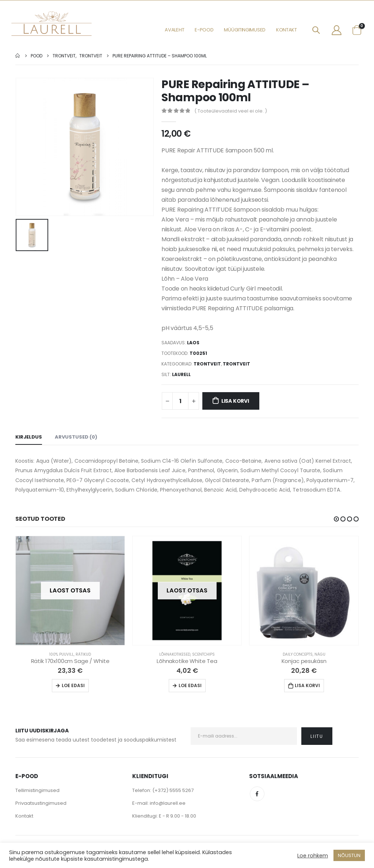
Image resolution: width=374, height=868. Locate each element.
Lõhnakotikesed (175, 654)
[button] (336, 519)
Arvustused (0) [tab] (76, 437)
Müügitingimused (245, 30)
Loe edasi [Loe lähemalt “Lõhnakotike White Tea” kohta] (190, 685)
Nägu (320, 654)
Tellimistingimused (37, 790)
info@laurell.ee (168, 803)
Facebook (257, 794)
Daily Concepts (298, 654)
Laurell (181, 374)
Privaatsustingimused (41, 803)
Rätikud (83, 654)
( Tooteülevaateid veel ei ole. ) (231, 111)
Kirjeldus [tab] (29, 437)
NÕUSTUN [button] (349, 855)
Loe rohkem (313, 856)
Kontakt (287, 30)
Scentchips (203, 654)
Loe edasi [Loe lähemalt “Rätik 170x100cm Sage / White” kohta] (73, 685)
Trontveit (207, 364)
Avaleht (174, 30)
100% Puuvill (62, 654)
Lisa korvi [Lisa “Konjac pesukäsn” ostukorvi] (307, 685)
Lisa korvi (235, 401)
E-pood (204, 30)
